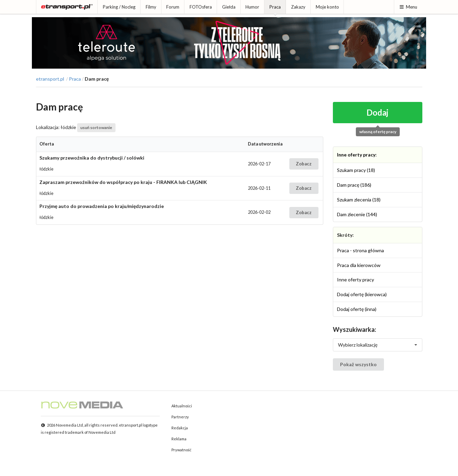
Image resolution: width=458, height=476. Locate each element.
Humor (252, 7)
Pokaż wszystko (358, 364)
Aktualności (182, 406)
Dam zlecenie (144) (357, 214)
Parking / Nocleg (119, 7)
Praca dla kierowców (359, 265)
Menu (408, 7)
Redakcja (180, 428)
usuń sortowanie (96, 127)
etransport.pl (50, 79)
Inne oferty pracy (356, 155)
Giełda (229, 7)
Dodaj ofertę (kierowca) (362, 294)
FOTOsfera (201, 7)
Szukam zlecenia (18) (359, 200)
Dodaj (377, 112)
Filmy (151, 7)
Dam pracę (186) (354, 185)
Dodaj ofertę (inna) (357, 309)
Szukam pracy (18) (356, 170)
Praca (275, 7)
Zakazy (298, 7)
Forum (173, 7)
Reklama (179, 439)
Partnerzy (180, 417)
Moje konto (327, 7)
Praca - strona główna (360, 250)
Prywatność (181, 450)
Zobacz (304, 164)
